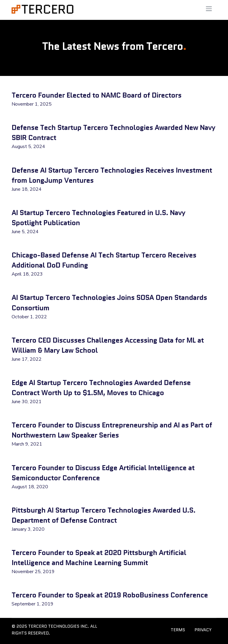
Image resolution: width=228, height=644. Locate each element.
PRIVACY (203, 630)
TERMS (178, 630)
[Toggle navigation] (209, 9)
